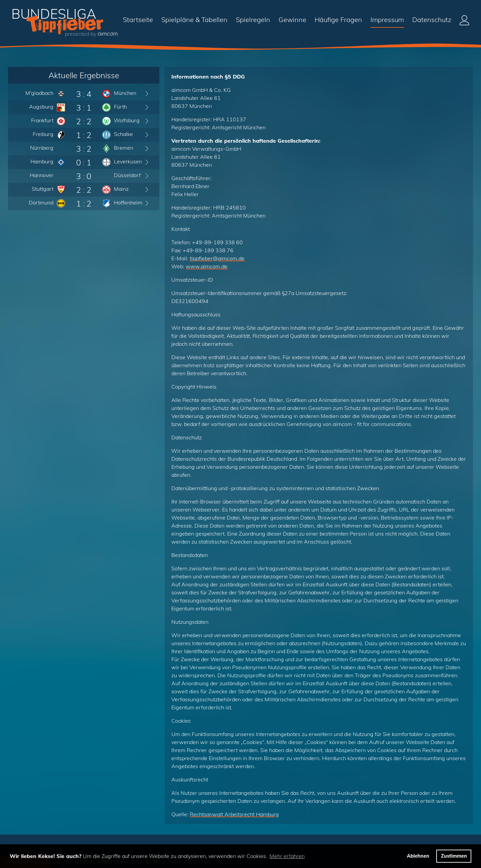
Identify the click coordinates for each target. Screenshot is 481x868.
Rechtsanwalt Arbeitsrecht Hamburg (234, 814)
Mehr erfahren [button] (287, 856)
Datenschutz (432, 20)
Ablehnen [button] (418, 856)
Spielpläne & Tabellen (194, 20)
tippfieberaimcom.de (217, 258)
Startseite (138, 20)
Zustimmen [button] (454, 856)
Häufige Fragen (338, 20)
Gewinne (292, 20)
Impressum (387, 20)
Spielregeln (253, 20)
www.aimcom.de (207, 266)
